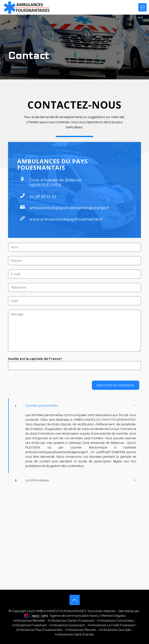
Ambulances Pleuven (81, 630)
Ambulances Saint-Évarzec (74, 634)
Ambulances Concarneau (115, 621)
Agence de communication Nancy (74, 616)
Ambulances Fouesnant (29, 625)
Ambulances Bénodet (29, 621)
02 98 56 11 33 (43, 196)
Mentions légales (114, 616)
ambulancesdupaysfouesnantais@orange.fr (69, 208)
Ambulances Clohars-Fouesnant (71, 621)
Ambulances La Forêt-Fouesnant (112, 625)
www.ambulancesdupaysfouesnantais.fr (66, 219)
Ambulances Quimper (115, 630)
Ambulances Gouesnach (67, 625)
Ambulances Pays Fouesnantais (39, 630)
